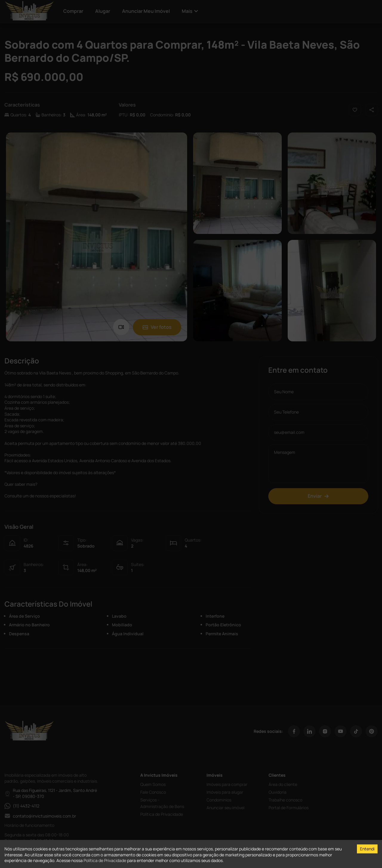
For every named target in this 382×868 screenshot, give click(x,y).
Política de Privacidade (105, 860)
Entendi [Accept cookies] (367, 849)
